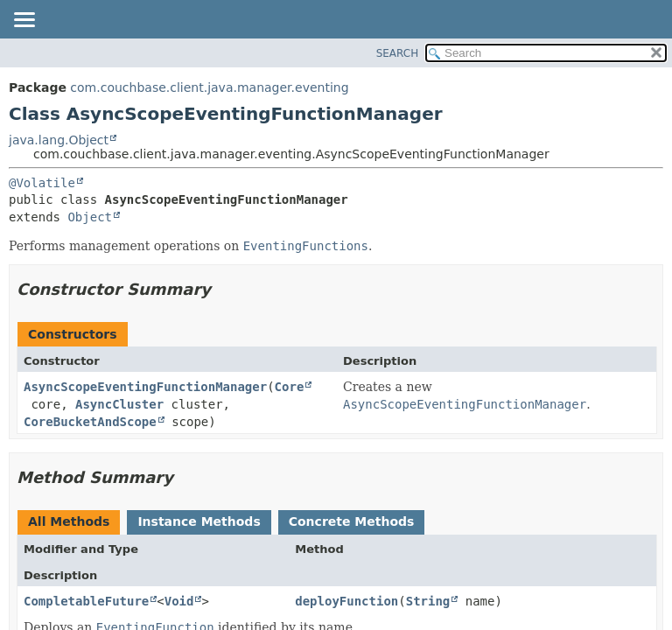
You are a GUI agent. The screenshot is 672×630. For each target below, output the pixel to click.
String (428, 601)
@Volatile (42, 183)
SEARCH (398, 53)
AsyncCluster (119, 404)
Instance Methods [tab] (199, 521)
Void (179, 601)
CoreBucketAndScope (90, 422)
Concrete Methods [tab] (352, 521)
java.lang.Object (59, 140)
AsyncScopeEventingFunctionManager (145, 387)
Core (290, 387)
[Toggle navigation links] (24, 21)
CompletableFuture (86, 601)
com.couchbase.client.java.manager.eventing (209, 87)
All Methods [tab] (69, 521)
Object (90, 217)
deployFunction (346, 601)
